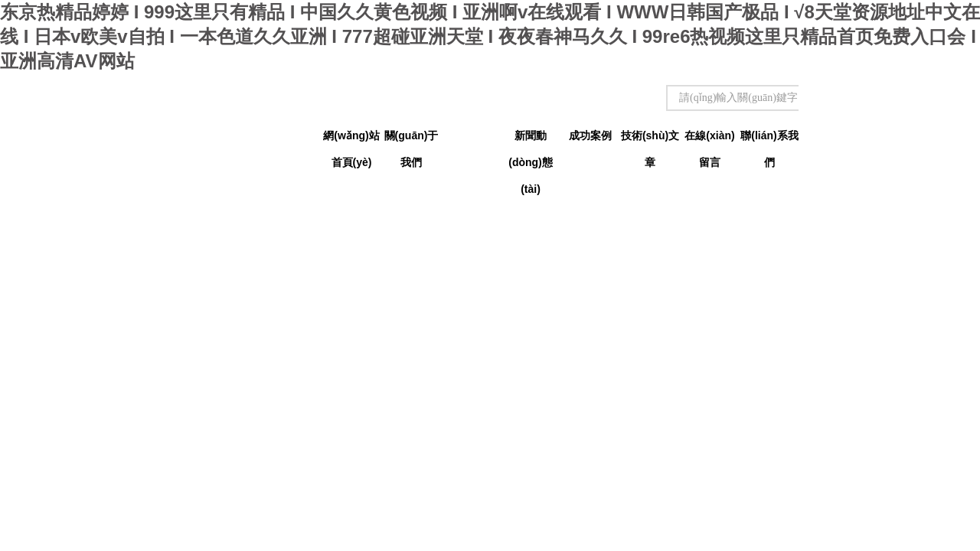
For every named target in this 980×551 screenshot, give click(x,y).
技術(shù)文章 (650, 139)
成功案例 (590, 135)
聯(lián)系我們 (769, 139)
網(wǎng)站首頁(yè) (351, 139)
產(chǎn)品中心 (471, 139)
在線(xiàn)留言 (709, 139)
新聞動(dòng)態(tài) (531, 139)
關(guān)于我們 (412, 139)
